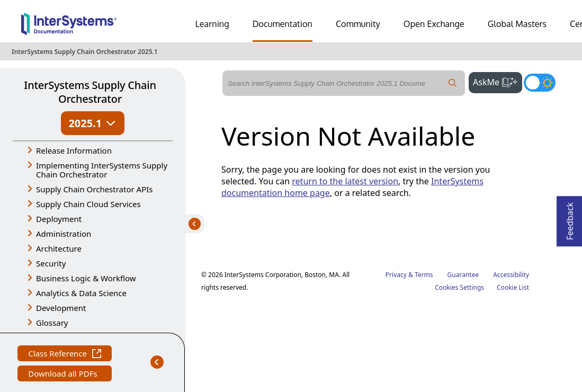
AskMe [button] (498, 81)
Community (358, 24)
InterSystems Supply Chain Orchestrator (90, 92)
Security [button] (51, 263)
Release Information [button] (74, 150)
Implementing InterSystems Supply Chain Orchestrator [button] (102, 170)
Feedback (570, 218)
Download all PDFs (64, 375)
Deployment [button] (59, 219)
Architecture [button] (59, 248)
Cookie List (513, 287)
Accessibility (511, 275)
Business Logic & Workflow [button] (86, 278)
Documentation (283, 24)
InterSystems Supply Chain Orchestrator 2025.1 (85, 52)
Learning (212, 24)
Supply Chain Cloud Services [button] (88, 204)
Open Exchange (434, 24)
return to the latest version (345, 181)
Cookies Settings (459, 288)
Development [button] (61, 308)
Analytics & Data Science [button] (81, 293)
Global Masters (517, 24)
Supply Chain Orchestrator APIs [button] (95, 189)
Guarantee (463, 275)
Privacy (396, 275)
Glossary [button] (52, 323)
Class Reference (65, 355)
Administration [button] (64, 234)
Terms (424, 275)
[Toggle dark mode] (540, 83)
